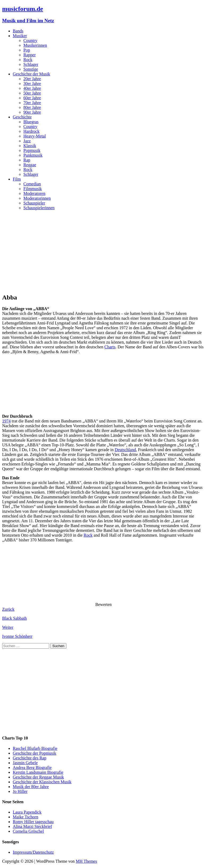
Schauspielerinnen (39, 208)
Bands (18, 31)
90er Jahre (32, 112)
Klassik (30, 146)
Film (17, 179)
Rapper (29, 55)
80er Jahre (32, 107)
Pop (27, 50)
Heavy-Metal (35, 136)
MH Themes (86, 861)
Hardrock (31, 131)
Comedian (32, 184)
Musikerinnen (35, 45)
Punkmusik (33, 155)
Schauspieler (34, 203)
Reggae (30, 165)
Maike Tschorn (26, 817)
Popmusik (32, 150)
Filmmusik (33, 189)
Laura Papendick (27, 812)
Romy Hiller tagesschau (33, 822)
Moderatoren (34, 193)
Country (30, 40)
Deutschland (125, 450)
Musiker (20, 36)
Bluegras (31, 122)
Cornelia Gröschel (28, 831)
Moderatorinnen (37, 198)
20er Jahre (32, 79)
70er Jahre (32, 103)
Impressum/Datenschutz (33, 852)
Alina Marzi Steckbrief (32, 826)
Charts (110, 347)
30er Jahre (32, 84)
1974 (6, 421)
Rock (28, 60)
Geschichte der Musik (31, 74)
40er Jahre (32, 88)
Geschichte (22, 117)
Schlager (31, 64)
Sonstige (31, 69)
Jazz (27, 141)
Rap (27, 160)
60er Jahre (32, 98)
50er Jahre (32, 93)
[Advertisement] (103, 252)
